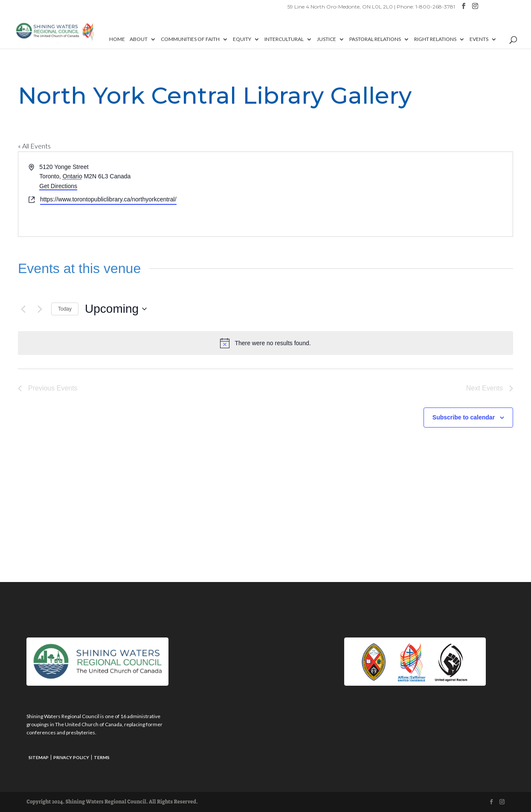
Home (117, 39)
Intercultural (284, 39)
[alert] (265, 343)
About (139, 39)
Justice (326, 39)
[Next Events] (40, 309)
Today (65, 309)
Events (479, 39)
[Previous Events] (23, 309)
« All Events (34, 146)
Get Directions (58, 186)
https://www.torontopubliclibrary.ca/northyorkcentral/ (108, 199)
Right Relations (435, 39)
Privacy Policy (71, 757)
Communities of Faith (190, 39)
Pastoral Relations (375, 39)
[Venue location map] (389, 194)
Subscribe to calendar (464, 417)
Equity (242, 39)
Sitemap (39, 757)
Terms (102, 757)
